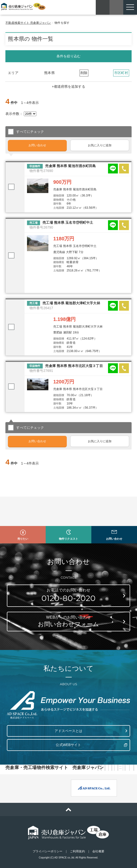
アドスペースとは (68, 731)
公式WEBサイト (68, 745)
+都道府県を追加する (68, 86)
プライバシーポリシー (48, 851)
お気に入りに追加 (100, 145)
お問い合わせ (37, 145)
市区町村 (121, 73)
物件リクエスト (68, 539)
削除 (84, 73)
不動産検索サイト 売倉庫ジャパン (28, 23)
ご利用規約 (77, 851)
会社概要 (98, 851)
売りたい (23, 539)
